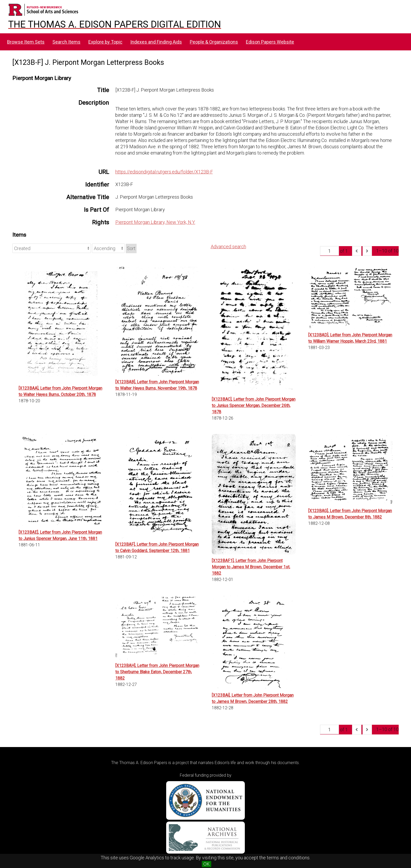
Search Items (66, 42)
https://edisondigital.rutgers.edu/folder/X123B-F (164, 172)
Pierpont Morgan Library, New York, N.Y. (155, 222)
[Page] (329, 251)
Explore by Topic (105, 42)
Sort (131, 248)
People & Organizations (214, 42)
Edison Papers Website (270, 42)
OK (207, 864)
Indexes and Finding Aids (156, 42)
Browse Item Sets (26, 42)
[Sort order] (108, 248)
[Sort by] (52, 248)
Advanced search (228, 247)
